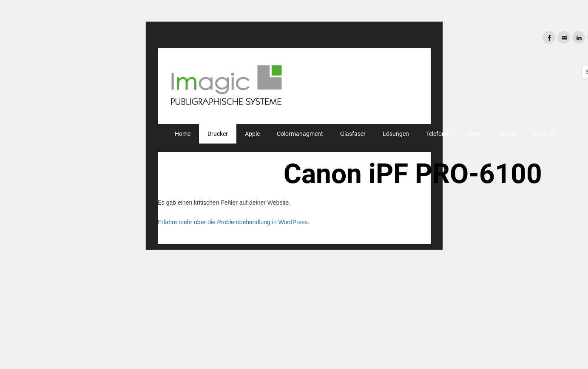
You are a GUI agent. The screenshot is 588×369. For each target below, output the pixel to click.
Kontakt (544, 134)
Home (183, 134)
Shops (508, 134)
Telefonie (438, 134)
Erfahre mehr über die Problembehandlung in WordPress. (234, 222)
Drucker (218, 134)
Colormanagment (300, 134)
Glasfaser (353, 134)
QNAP (474, 134)
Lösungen (396, 134)
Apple (252, 134)
